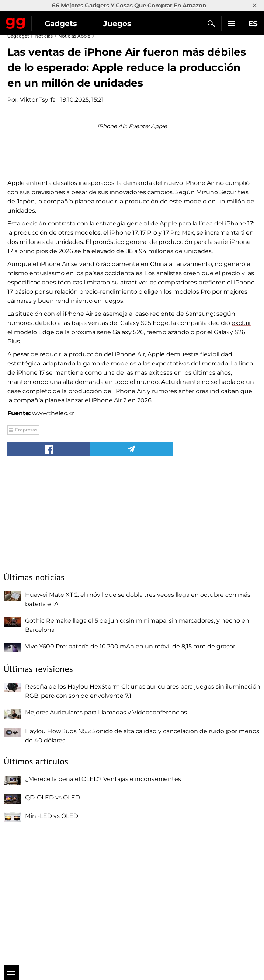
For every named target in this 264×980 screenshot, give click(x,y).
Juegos (117, 24)
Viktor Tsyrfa (38, 100)
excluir (241, 452)
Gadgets (61, 24)
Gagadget (16, 22)
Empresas (26, 559)
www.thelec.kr (53, 542)
